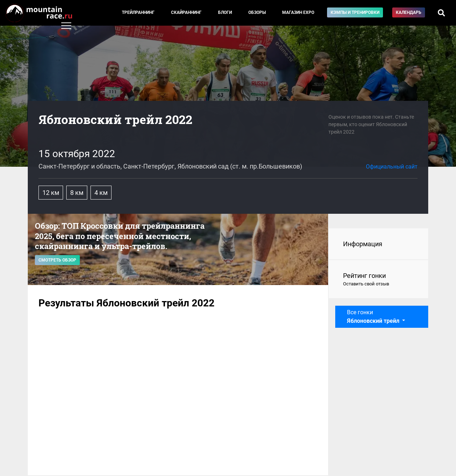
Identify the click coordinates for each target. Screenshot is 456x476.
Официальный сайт (392, 167)
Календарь (409, 12)
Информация (363, 244)
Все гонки (374, 317)
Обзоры (257, 12)
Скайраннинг (186, 12)
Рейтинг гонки (379, 280)
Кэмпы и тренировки (355, 12)
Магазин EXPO (298, 12)
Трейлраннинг (138, 12)
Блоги (225, 12)
